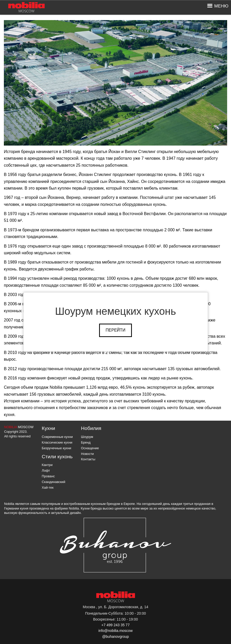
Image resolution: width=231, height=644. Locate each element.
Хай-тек (48, 488)
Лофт (46, 471)
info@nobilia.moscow (115, 631)
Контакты (88, 459)
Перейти (115, 330)
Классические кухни (57, 442)
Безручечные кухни (57, 448)
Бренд (86, 442)
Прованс (48, 476)
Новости (87, 454)
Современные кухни (57, 437)
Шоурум (87, 437)
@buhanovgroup (116, 637)
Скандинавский (54, 482)
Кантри (47, 465)
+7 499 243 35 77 (115, 625)
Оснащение (90, 448)
